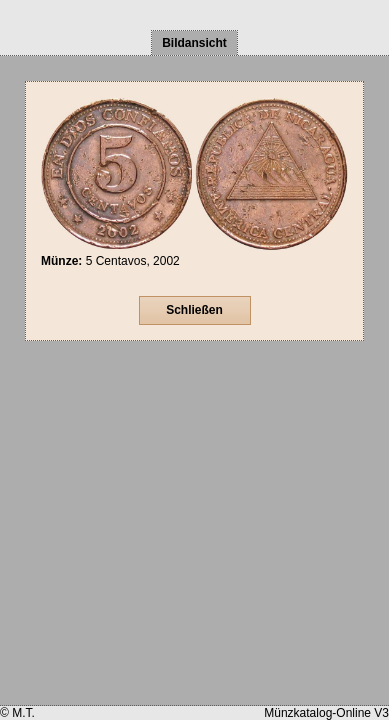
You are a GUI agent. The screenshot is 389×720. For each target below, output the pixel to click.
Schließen (194, 310)
